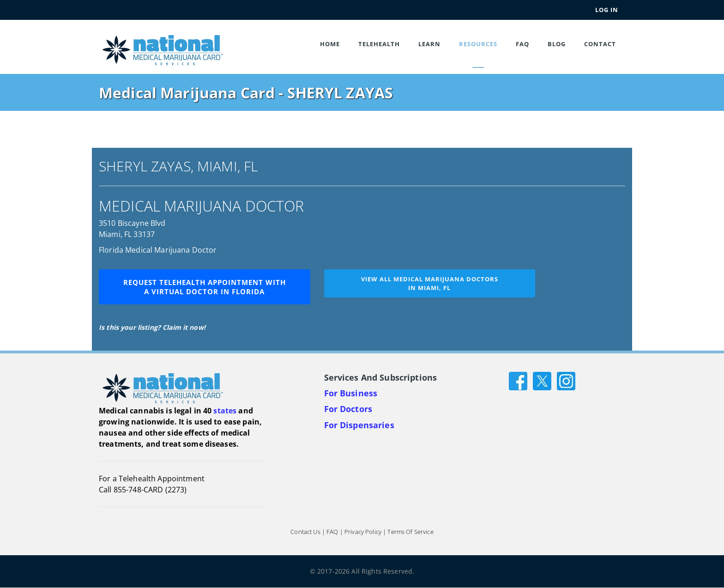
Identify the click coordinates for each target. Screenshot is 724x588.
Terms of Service (410, 532)
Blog (557, 44)
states (225, 411)
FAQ (522, 44)
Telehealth (379, 44)
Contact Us (305, 532)
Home (330, 44)
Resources (478, 44)
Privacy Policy (363, 532)
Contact (600, 44)
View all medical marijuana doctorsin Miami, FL (430, 283)
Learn (429, 44)
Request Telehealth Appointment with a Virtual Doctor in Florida (205, 287)
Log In (607, 10)
